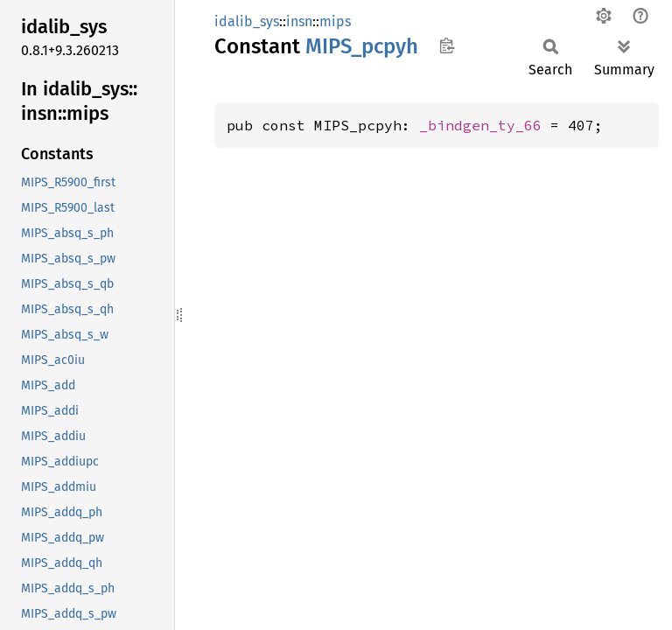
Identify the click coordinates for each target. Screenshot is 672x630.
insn (299, 21)
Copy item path (447, 45)
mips (335, 21)
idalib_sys (247, 21)
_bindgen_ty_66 (480, 125)
